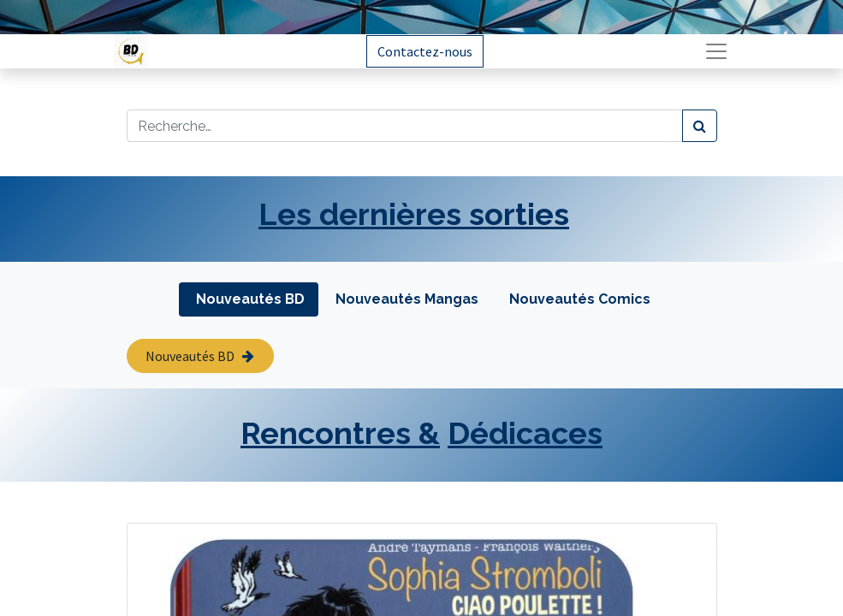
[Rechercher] (700, 126)
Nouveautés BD (200, 356)
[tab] (249, 299)
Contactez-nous (425, 51)
